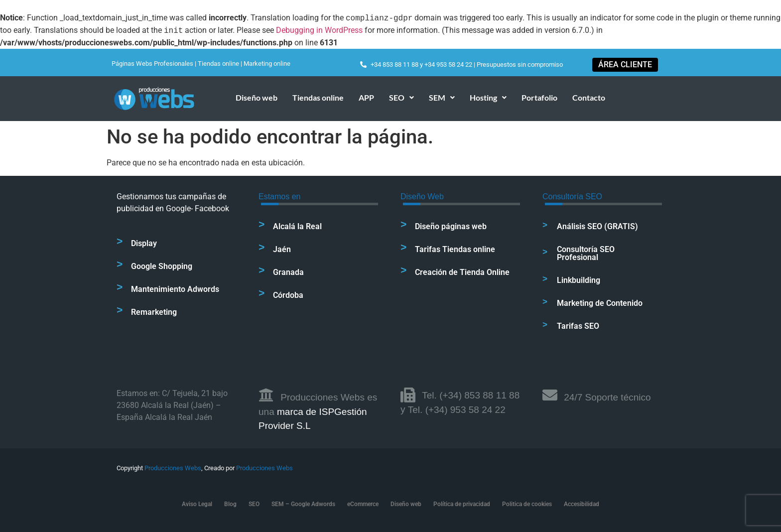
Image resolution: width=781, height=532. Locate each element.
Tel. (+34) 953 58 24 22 (457, 410)
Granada (288, 272)
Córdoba (288, 295)
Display (144, 243)
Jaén (282, 249)
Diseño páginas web (451, 226)
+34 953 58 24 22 (448, 65)
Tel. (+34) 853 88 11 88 (471, 395)
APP (366, 97)
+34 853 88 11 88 (394, 65)
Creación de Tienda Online (462, 272)
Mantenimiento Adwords (175, 289)
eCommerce (363, 504)
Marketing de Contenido (600, 303)
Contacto (589, 97)
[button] (401, 98)
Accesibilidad (582, 504)
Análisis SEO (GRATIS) (597, 226)
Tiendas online (218, 64)
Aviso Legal (197, 504)
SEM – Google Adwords (303, 504)
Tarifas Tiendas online (455, 249)
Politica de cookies (527, 504)
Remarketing (154, 312)
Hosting (488, 97)
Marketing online (267, 64)
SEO (401, 97)
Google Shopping (162, 266)
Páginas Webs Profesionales (152, 64)
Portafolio (539, 97)
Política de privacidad (462, 504)
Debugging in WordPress (319, 31)
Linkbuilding (579, 280)
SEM (442, 97)
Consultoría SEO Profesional (586, 253)
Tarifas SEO (578, 326)
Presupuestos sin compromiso (520, 65)
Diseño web (257, 97)
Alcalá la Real (297, 226)
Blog (230, 504)
